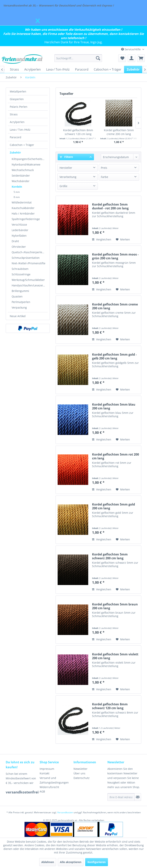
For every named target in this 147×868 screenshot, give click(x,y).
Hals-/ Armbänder (23, 213)
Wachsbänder (21, 181)
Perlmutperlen (21, 302)
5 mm (17, 192)
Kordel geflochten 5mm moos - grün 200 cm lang (115, 256)
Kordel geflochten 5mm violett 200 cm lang (115, 656)
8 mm (17, 197)
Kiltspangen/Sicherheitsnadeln (30, 159)
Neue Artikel (18, 316)
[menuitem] (78, 58)
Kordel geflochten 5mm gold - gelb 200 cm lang (114, 356)
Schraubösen (20, 269)
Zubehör (15, 152)
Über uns (79, 773)
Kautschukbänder (23, 208)
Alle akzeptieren (71, 862)
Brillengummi (20, 291)
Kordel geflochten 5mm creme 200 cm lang (119, 132)
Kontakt (45, 773)
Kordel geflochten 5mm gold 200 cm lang (114, 506)
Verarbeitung (68, 177)
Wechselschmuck (23, 170)
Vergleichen (102, 239)
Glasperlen (17, 99)
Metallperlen (18, 91)
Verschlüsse (19, 225)
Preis (104, 168)
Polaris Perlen (19, 107)
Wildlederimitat (22, 202)
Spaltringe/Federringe (26, 219)
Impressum (47, 769)
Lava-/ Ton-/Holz (20, 130)
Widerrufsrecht (49, 787)
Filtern (66, 157)
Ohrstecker (19, 247)
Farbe (105, 177)
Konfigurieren (97, 862)
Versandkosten (65, 812)
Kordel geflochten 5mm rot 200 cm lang (116, 456)
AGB (42, 791)
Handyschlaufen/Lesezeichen (30, 285)
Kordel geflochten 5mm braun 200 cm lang (115, 606)
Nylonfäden (19, 236)
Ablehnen (48, 862)
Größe (63, 186)
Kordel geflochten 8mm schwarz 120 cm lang (78, 132)
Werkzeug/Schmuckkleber (28, 280)
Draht (15, 241)
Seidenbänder (21, 176)
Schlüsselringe (21, 274)
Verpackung (19, 307)
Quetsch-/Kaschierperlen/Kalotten (30, 252)
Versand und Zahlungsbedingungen (54, 780)
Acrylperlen (17, 122)
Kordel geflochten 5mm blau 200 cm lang (114, 406)
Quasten (17, 296)
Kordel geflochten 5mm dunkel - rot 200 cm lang (110, 206)
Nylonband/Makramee (26, 164)
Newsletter (80, 769)
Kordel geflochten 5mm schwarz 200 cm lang (110, 556)
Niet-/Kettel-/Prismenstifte (29, 263)
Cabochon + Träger (22, 145)
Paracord (16, 137)
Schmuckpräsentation (26, 258)
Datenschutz (82, 778)
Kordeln (17, 187)
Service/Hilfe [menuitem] (131, 49)
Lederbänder (20, 230)
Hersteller (66, 168)
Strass (14, 114)
